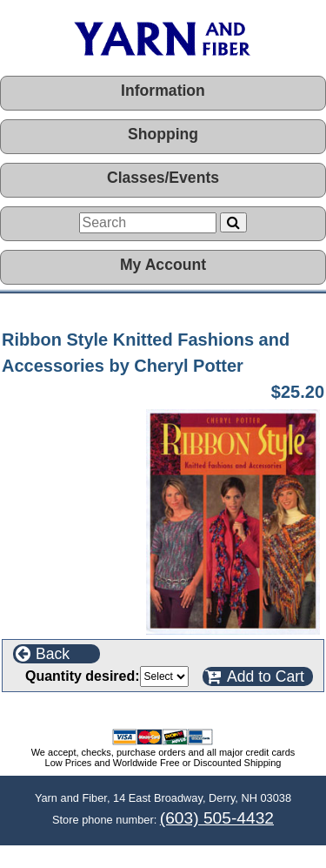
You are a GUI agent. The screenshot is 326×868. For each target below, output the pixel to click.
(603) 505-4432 (217, 818)
